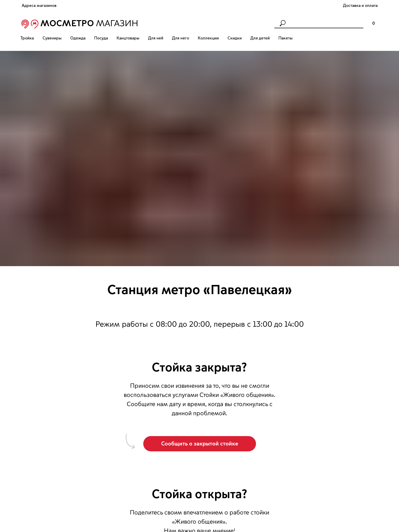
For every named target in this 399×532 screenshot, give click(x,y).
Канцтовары (128, 38)
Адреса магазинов (39, 6)
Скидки (235, 38)
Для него (181, 38)
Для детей (260, 38)
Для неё (156, 38)
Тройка (27, 38)
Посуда (101, 38)
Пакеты (286, 38)
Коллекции (208, 38)
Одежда (78, 38)
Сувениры (52, 38)
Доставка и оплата (360, 6)
